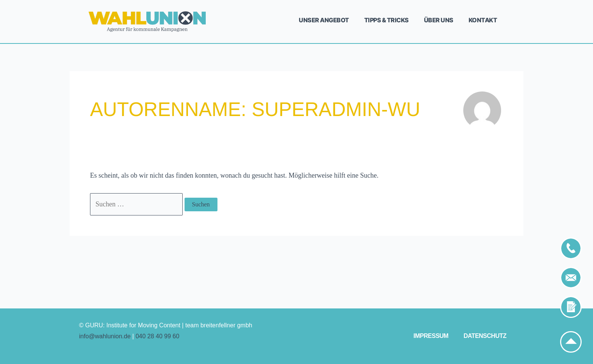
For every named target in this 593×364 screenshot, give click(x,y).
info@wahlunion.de (105, 336)
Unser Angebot (324, 20)
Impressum (431, 336)
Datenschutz (485, 336)
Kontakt (483, 20)
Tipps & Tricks (387, 20)
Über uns (439, 20)
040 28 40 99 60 (157, 336)
